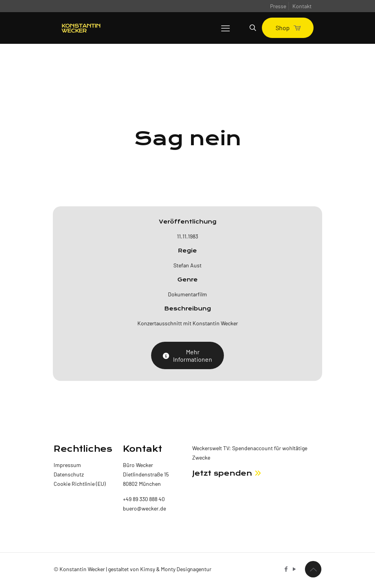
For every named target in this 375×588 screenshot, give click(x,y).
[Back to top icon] (313, 569)
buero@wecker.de (144, 508)
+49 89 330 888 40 (144, 499)
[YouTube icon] (294, 569)
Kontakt (302, 6)
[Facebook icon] (286, 569)
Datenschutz (69, 474)
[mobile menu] (225, 28)
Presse (278, 6)
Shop (288, 28)
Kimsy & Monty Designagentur (176, 569)
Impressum (67, 465)
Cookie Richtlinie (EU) (80, 484)
